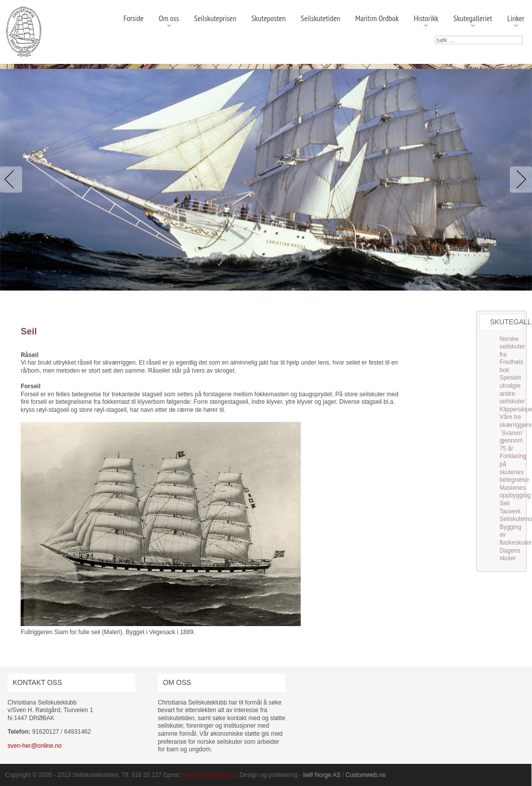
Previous (13, 180)
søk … (435, 36)
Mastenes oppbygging (515, 492)
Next (519, 180)
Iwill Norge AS (322, 775)
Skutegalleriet (473, 22)
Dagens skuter (510, 555)
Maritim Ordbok (377, 18)
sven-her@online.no (35, 746)
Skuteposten (269, 18)
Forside (133, 18)
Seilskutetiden (321, 18)
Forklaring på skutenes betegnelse (514, 468)
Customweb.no (366, 775)
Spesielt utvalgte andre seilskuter (512, 389)
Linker (516, 22)
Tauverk (510, 511)
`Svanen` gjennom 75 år (512, 441)
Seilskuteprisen (215, 18)
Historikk (426, 22)
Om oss (169, 22)
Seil (504, 503)
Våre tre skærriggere (515, 421)
